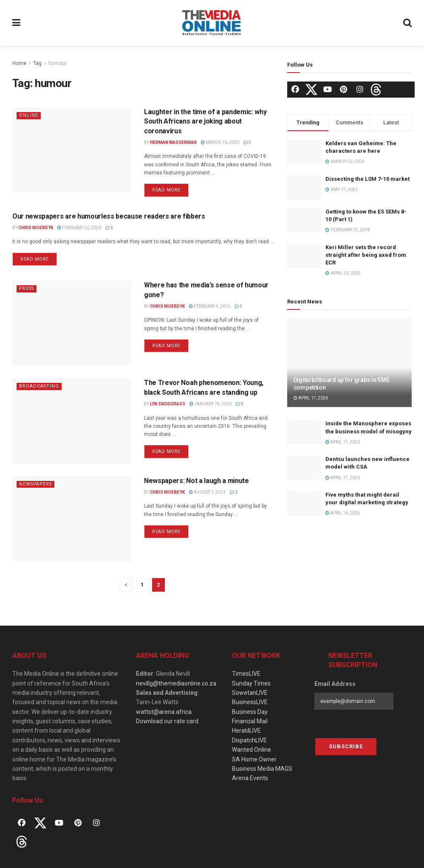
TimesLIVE (246, 674)
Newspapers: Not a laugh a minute (196, 481)
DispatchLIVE (249, 740)
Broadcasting (40, 386)
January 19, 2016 (211, 404)
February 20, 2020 (79, 228)
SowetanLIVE (250, 693)
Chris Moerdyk (36, 228)
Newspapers (37, 484)
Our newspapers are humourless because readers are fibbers (109, 216)
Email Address (335, 684)
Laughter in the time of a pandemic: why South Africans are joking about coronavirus (205, 121)
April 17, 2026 (311, 398)
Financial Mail (250, 721)
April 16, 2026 (343, 513)
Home (19, 63)
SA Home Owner (254, 759)
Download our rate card (167, 721)
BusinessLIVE (250, 702)
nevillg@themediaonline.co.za (176, 683)
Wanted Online (252, 750)
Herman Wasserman (173, 142)
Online (29, 115)
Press (28, 288)
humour (58, 63)
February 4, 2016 (210, 306)
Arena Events (250, 778)
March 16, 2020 (220, 142)
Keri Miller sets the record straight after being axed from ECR (366, 255)
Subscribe (346, 746)
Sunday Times (251, 683)
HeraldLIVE (246, 730)
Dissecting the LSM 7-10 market (367, 179)
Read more (166, 190)
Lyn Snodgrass (168, 404)
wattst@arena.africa (164, 712)
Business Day (250, 712)
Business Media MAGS (262, 769)
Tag (37, 63)
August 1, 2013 (207, 492)
